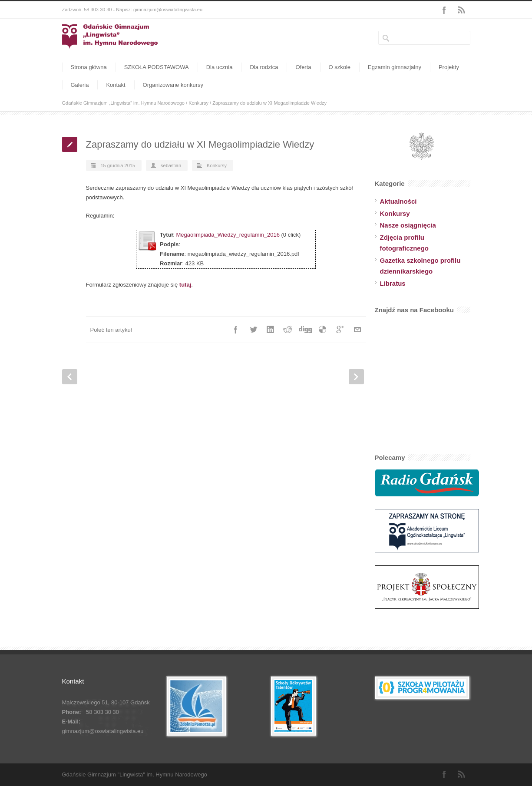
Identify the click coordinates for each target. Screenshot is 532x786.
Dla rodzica (264, 67)
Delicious (323, 330)
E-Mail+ (357, 330)
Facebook (444, 10)
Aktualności (398, 201)
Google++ (340, 330)
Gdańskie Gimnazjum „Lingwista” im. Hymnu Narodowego (123, 103)
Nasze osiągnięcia (408, 225)
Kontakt (116, 85)
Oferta (303, 67)
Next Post (356, 377)
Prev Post (70, 377)
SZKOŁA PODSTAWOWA (157, 67)
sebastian (171, 165)
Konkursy (198, 103)
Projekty (449, 67)
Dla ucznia (220, 67)
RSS (462, 10)
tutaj (185, 285)
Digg (305, 330)
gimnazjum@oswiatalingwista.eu (103, 731)
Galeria (80, 85)
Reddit (288, 330)
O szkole (340, 67)
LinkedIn (271, 330)
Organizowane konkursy (173, 85)
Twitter (253, 330)
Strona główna (89, 67)
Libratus (393, 283)
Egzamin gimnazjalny (395, 67)
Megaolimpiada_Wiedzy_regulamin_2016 (228, 235)
